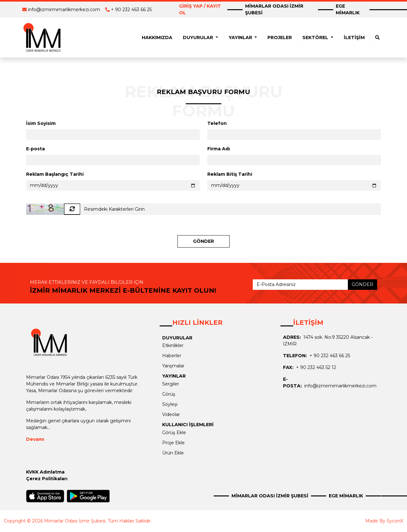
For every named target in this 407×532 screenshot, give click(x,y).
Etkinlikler (173, 345)
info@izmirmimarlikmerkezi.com (64, 10)
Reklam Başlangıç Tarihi (55, 174)
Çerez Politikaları (47, 479)
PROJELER (280, 38)
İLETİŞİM (354, 38)
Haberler (172, 356)
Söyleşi (170, 404)
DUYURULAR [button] (199, 38)
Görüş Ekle (174, 433)
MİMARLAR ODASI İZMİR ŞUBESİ (274, 9)
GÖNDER (203, 241)
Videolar (171, 414)
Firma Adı (219, 149)
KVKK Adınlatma (45, 472)
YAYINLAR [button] (241, 38)
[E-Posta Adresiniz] (300, 285)
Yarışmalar (173, 366)
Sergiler (171, 384)
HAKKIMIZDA (157, 38)
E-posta (35, 149)
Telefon (217, 123)
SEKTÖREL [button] (316, 38)
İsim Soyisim (41, 123)
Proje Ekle (173, 443)
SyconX (395, 521)
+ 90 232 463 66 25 (131, 10)
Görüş (169, 394)
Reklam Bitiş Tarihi (230, 174)
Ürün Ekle (173, 453)
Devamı (35, 439)
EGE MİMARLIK (348, 9)
